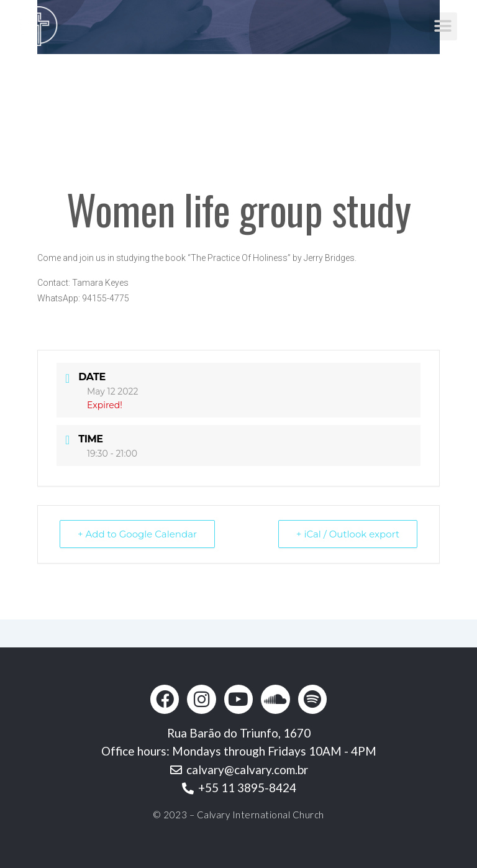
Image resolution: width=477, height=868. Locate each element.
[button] (443, 26)
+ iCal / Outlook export (348, 534)
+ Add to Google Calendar (137, 534)
